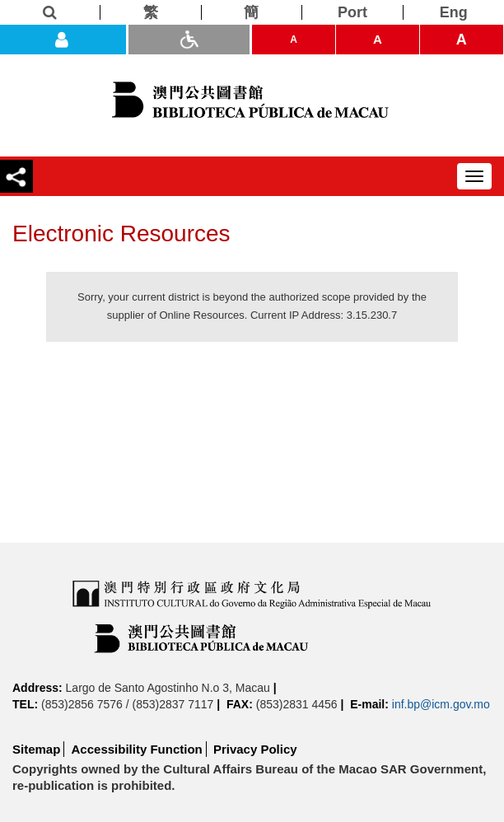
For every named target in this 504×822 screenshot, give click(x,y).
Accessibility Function (137, 749)
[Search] (50, 12)
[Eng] (454, 12)
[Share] (16, 176)
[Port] (352, 12)
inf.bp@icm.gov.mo (441, 704)
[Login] (63, 40)
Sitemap (36, 749)
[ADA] (189, 40)
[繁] (151, 12)
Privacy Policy (255, 749)
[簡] (252, 12)
